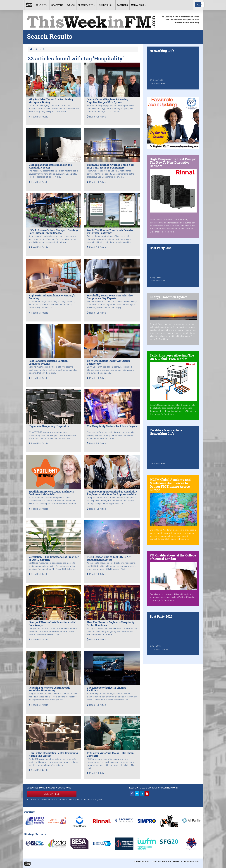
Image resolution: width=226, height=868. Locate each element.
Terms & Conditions (161, 861)
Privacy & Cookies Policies (186, 861)
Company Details (141, 861)
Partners (123, 5)
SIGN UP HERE (52, 794)
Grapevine (57, 5)
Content (42, 5)
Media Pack (139, 5)
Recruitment (87, 5)
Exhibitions (106, 5)
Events (71, 5)
